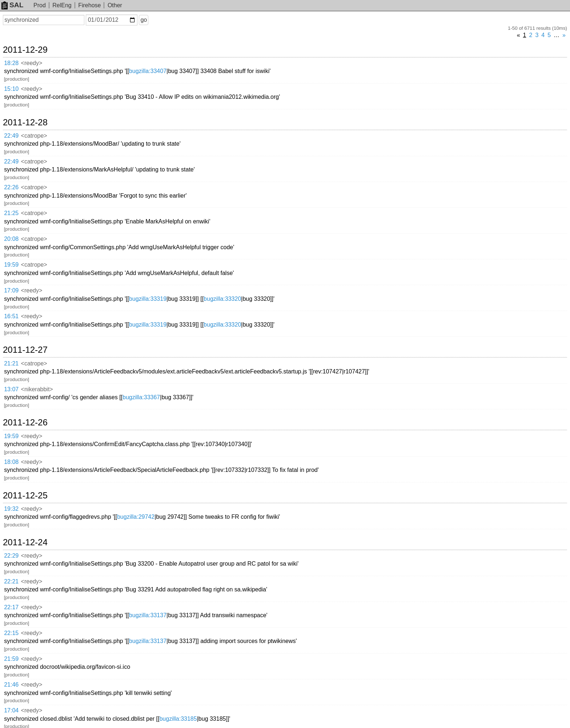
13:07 (11, 389)
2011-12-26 (25, 422)
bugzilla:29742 (136, 517)
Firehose (89, 5)
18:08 (11, 462)
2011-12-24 (25, 542)
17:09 (11, 290)
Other (115, 5)
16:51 (11, 316)
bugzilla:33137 (148, 615)
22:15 (11, 633)
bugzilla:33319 (148, 299)
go (144, 20)
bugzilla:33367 (141, 397)
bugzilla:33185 (178, 719)
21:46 (11, 685)
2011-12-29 (25, 50)
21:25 (11, 213)
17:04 (11, 710)
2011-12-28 (25, 122)
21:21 (11, 363)
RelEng (62, 5)
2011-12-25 (25, 496)
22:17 (11, 607)
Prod (40, 5)
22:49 (11, 136)
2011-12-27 (25, 350)
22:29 (11, 556)
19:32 (11, 509)
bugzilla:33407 (148, 71)
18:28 (11, 63)
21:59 (11, 659)
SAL (12, 5)
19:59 (11, 265)
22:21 (11, 581)
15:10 (11, 89)
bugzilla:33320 (222, 299)
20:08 (11, 239)
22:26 (11, 187)
